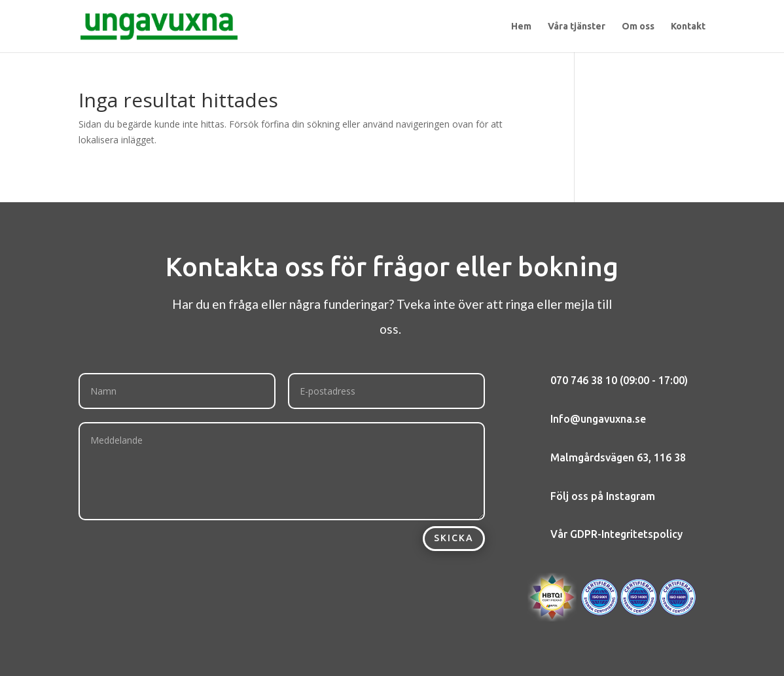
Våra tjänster (577, 27)
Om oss (638, 27)
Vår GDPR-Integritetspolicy (616, 534)
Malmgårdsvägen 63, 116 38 (618, 457)
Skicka (454, 538)
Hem (521, 27)
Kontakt (688, 27)
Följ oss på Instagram (603, 496)
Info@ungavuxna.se (598, 419)
